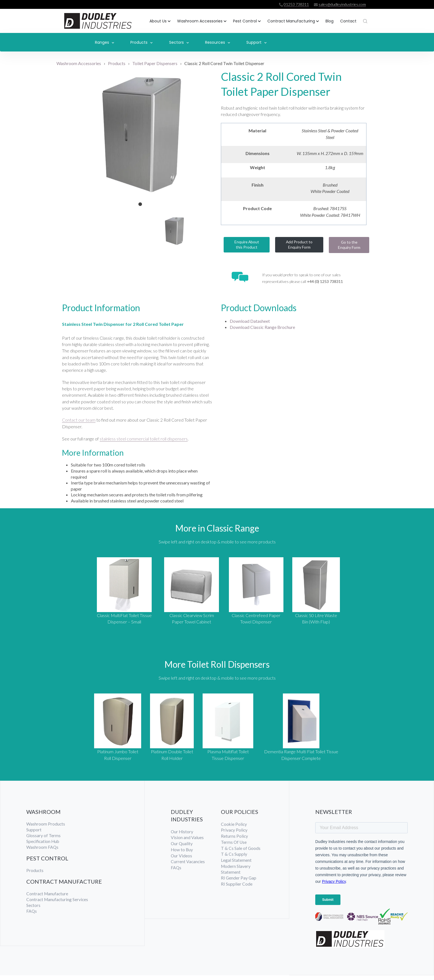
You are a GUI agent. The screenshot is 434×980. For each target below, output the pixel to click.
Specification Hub (43, 847)
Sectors (179, 42)
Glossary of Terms (44, 841)
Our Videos (182, 861)
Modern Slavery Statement (236, 875)
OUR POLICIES (240, 816)
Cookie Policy (234, 829)
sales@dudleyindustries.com (341, 4)
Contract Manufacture (48, 900)
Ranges (104, 42)
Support (256, 42)
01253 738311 (295, 4)
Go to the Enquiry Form (349, 245)
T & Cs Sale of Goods (241, 854)
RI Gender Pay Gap (239, 884)
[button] (160, 21)
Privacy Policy (234, 835)
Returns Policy (235, 841)
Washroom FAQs (42, 853)
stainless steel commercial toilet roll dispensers (144, 442)
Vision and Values (187, 843)
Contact (348, 20)
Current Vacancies (188, 867)
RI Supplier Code (237, 891)
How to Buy (182, 855)
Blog (330, 20)
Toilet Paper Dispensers (155, 61)
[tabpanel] (140, 132)
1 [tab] (140, 202)
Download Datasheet (250, 323)
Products (141, 42)
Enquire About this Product (247, 244)
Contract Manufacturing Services (58, 905)
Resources (218, 42)
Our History (182, 836)
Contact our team (79, 423)
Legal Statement (236, 866)
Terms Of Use (234, 848)
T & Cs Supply (234, 860)
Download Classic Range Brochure (262, 328)
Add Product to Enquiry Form (299, 244)
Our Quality (182, 849)
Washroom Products (46, 829)
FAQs (32, 918)
